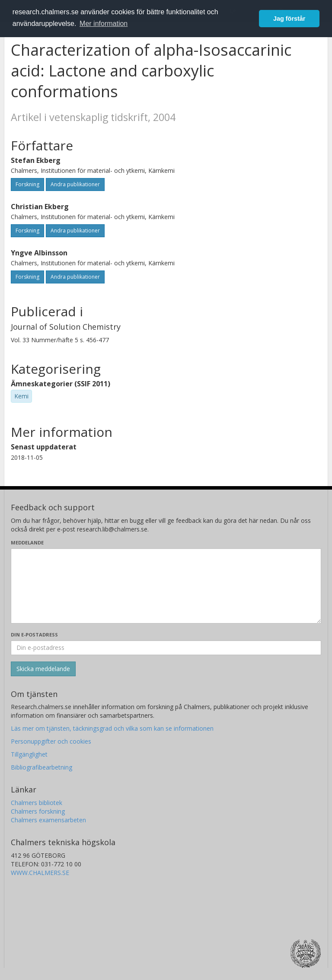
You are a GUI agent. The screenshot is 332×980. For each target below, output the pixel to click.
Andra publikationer (75, 184)
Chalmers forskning (38, 811)
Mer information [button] (104, 24)
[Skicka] (43, 669)
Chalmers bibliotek (37, 803)
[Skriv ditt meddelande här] (166, 586)
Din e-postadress (34, 635)
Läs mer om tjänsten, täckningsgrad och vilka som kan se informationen (112, 728)
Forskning (27, 184)
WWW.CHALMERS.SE (40, 873)
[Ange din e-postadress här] (166, 648)
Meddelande (27, 542)
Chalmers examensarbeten (48, 820)
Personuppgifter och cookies (51, 741)
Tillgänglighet (29, 754)
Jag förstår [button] (289, 19)
